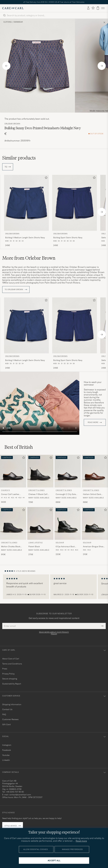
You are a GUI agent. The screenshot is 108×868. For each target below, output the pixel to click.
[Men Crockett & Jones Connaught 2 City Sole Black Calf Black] (68, 471)
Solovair (60, 543)
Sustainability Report (12, 684)
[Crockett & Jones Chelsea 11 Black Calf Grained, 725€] (40, 479)
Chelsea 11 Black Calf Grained (38, 494)
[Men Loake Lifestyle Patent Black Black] (40, 523)
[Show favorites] (93, 8)
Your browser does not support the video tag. (40, 403)
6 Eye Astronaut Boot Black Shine (65, 547)
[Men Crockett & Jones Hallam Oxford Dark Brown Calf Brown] (95, 471)
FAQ (4, 714)
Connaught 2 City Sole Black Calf (66, 494)
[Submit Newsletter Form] (102, 626)
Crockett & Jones (36, 490)
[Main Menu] (103, 8)
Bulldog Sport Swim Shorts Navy (68, 238)
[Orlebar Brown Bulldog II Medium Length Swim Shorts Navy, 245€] (26, 211)
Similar (19, 158)
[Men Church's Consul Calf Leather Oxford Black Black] (13, 471)
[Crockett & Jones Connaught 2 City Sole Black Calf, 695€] (68, 479)
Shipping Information (12, 704)
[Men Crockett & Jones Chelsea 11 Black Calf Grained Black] (40, 471)
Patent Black (34, 546)
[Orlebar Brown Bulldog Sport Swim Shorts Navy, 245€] (75, 211)
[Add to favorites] (46, 178)
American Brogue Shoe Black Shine (93, 547)
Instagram (7, 745)
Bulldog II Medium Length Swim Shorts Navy (25, 238)
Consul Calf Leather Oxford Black (10, 494)
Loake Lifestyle (36, 543)
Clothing (8, 22)
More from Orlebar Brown (29, 258)
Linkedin (6, 760)
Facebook (7, 750)
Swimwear (18, 22)
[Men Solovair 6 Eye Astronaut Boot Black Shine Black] (68, 523)
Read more (93, 422)
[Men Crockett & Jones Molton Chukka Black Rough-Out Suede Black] (13, 523)
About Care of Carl (11, 659)
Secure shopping (10, 679)
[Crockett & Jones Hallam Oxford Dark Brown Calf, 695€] (95, 479)
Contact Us (7, 709)
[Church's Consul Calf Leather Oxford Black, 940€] (13, 479)
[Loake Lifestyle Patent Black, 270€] (40, 531)
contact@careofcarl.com (20, 795)
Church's (5, 490)
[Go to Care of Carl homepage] (13, 8)
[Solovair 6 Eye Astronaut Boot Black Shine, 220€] (68, 531)
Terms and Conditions (12, 664)
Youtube (6, 755)
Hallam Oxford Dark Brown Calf (92, 494)
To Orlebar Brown (16, 290)
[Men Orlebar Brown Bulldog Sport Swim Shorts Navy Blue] (75, 203)
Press (5, 669)
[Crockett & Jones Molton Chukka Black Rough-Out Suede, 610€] (13, 531)
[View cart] (98, 8)
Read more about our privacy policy (54, 633)
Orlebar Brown (12, 124)
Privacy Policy (8, 674)
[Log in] (88, 8)
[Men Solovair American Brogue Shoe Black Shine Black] (95, 523)
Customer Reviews (10, 719)
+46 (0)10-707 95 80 (15, 792)
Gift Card (6, 724)
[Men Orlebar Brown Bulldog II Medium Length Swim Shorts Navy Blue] (26, 203)
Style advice (11, 826)
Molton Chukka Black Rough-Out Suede (11, 547)
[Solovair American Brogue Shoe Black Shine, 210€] (95, 531)
